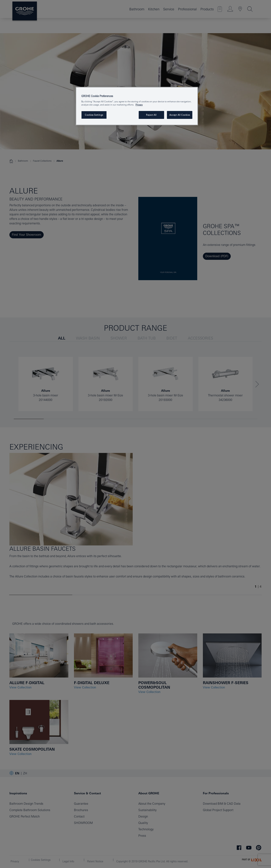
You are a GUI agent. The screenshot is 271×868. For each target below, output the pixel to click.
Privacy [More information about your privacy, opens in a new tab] (139, 105)
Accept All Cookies (180, 115)
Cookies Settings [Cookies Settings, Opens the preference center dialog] (94, 115)
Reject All (151, 115)
